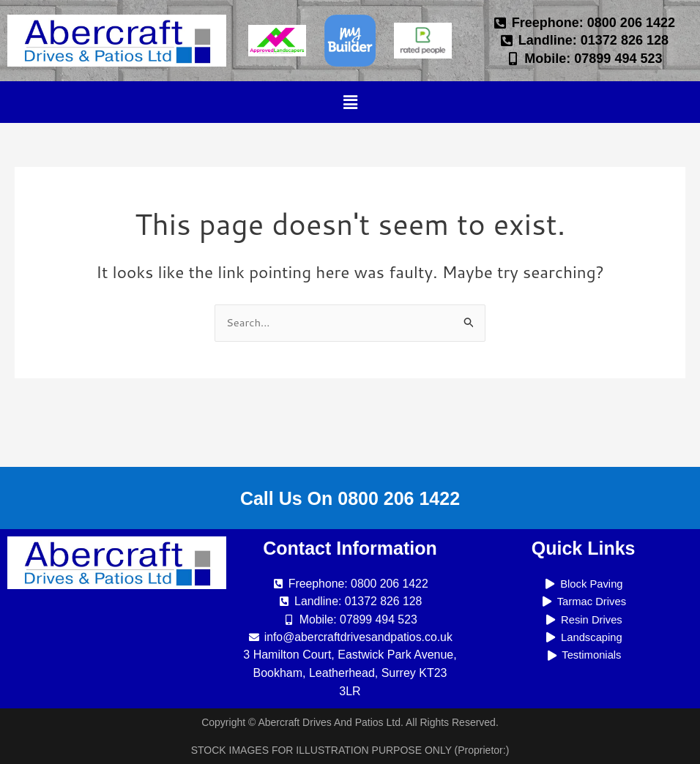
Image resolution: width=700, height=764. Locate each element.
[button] (350, 102)
